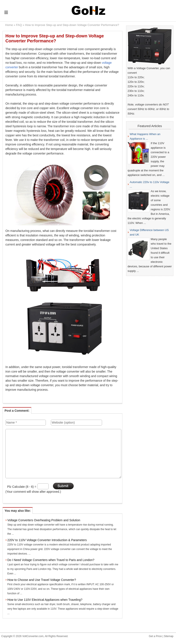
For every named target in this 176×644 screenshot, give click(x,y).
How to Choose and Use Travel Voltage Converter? (42, 580)
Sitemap (169, 636)
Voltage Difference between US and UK (149, 232)
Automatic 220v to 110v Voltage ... (150, 184)
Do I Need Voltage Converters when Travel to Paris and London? (51, 560)
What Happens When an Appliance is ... (145, 136)
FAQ (19, 25)
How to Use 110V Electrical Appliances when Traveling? (45, 600)
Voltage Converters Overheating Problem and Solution (44, 520)
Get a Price (155, 636)
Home (9, 25)
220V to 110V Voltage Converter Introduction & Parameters (47, 540)
